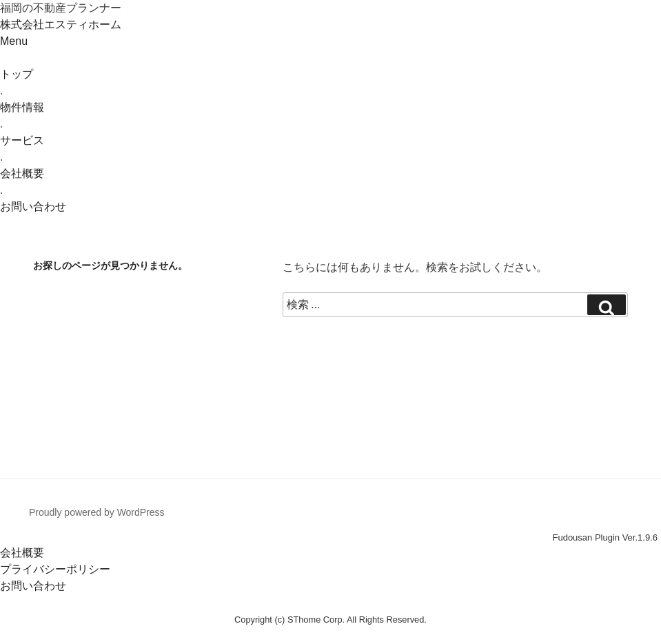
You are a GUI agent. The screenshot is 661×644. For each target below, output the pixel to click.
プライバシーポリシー (55, 569)
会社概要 (22, 553)
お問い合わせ (33, 586)
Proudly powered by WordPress (97, 512)
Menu (14, 41)
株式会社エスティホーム (61, 24)
